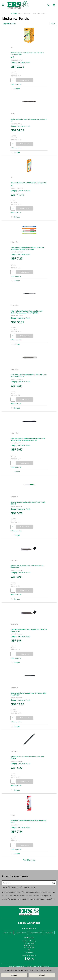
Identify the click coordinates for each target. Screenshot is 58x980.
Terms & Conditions (36, 933)
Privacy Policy (8, 933)
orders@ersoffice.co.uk (29, 955)
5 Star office (15, 242)
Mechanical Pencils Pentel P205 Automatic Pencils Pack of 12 (29, 120)
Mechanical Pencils (24, 62)
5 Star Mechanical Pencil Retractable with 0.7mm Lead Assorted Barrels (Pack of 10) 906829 (27, 248)
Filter (53, 23)
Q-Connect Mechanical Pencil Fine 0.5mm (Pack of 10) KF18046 (27, 758)
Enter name (2, 880)
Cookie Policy (49, 933)
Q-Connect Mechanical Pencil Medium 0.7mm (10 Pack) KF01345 (28, 503)
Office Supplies (25, 13)
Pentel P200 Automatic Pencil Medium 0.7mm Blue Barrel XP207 (28, 821)
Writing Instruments (39, 13)
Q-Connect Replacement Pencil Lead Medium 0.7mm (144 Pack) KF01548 (29, 630)
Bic (12, 47)
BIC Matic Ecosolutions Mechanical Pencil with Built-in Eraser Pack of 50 (27, 54)
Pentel (13, 114)
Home (14, 13)
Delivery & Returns (21, 933)
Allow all (42, 975)
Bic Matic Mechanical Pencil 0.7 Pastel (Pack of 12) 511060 (29, 183)
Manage (14, 975)
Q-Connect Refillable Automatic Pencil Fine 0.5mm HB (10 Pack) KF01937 (28, 694)
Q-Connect (14, 497)
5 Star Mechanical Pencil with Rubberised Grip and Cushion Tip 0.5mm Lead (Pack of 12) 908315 (27, 312)
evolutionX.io (46, 966)
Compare (15, 89)
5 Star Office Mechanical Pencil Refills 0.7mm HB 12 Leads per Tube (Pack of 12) (29, 376)
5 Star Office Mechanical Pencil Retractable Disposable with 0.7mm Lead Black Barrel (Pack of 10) (28, 439)
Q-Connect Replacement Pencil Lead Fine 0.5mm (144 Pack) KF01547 (27, 567)
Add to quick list (16, 84)
